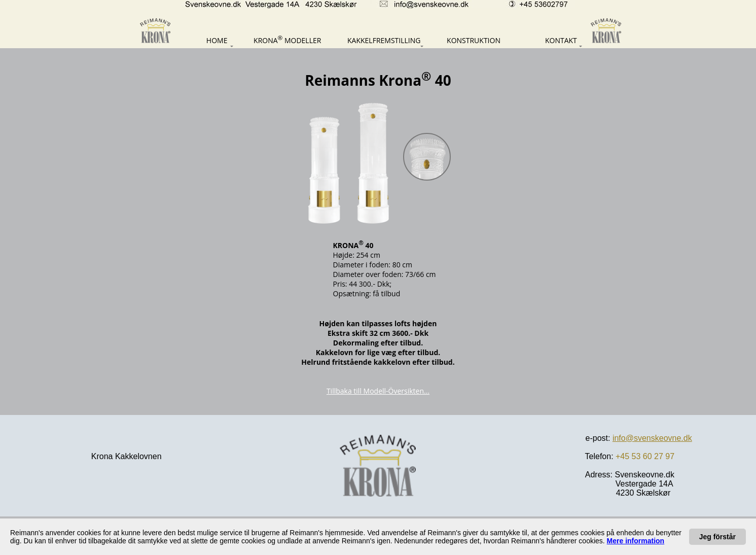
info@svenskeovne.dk (652, 438)
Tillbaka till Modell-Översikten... (378, 391)
